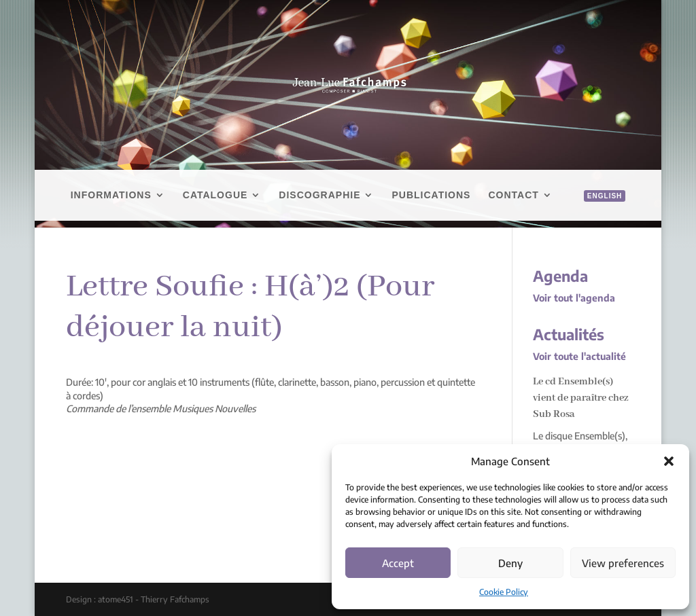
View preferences (623, 563)
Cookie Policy (504, 592)
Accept (398, 563)
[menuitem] (598, 211)
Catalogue (215, 195)
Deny (510, 563)
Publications (431, 195)
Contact (513, 195)
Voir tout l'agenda (574, 298)
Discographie (319, 195)
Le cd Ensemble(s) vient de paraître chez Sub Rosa (581, 398)
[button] (669, 461)
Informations (111, 195)
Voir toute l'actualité (579, 356)
